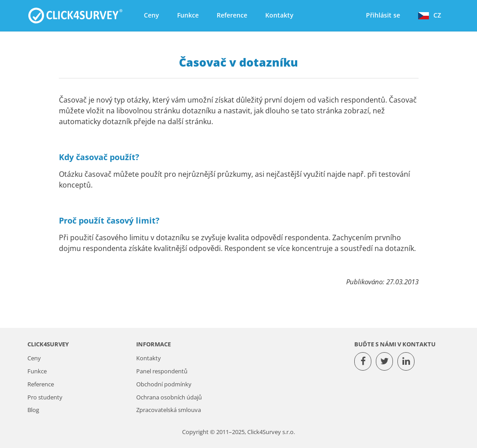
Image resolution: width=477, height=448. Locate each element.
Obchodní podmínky (164, 384)
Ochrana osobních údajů (169, 397)
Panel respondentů (162, 371)
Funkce (188, 15)
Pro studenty (45, 397)
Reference (232, 15)
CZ (430, 15)
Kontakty (279, 15)
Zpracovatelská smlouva (169, 410)
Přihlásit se (383, 15)
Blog (33, 410)
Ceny (152, 15)
